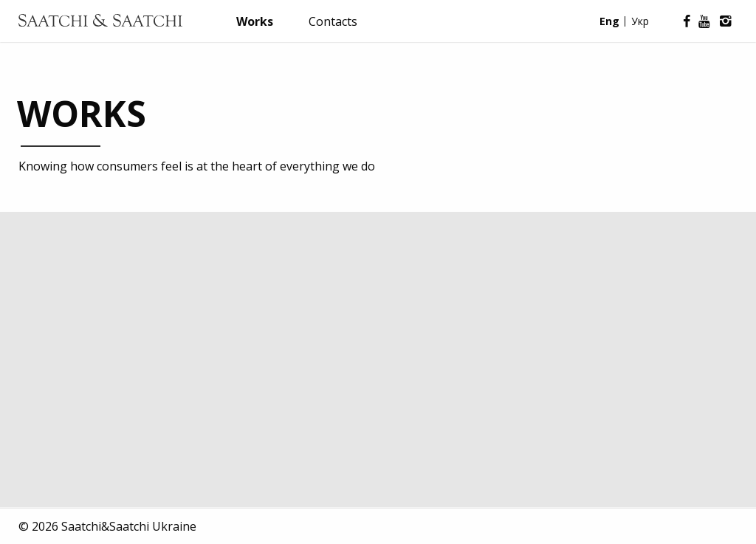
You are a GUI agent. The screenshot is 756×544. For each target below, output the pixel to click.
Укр (640, 21)
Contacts (333, 21)
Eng (609, 21)
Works (255, 21)
